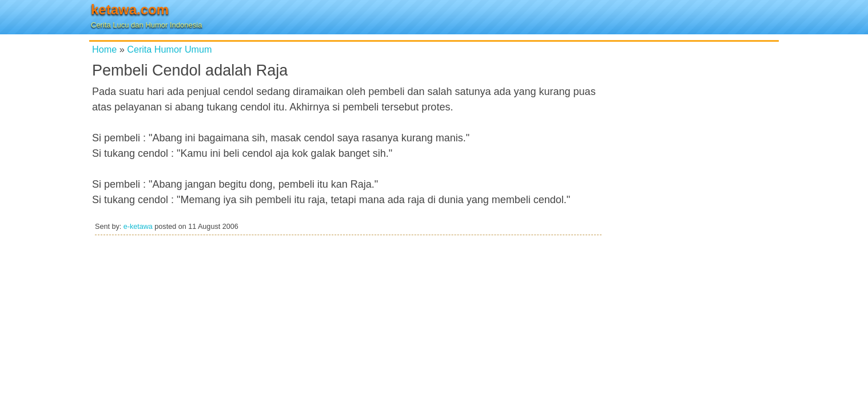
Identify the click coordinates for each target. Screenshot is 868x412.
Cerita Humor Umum (169, 49)
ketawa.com (130, 9)
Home (104, 49)
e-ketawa (138, 227)
